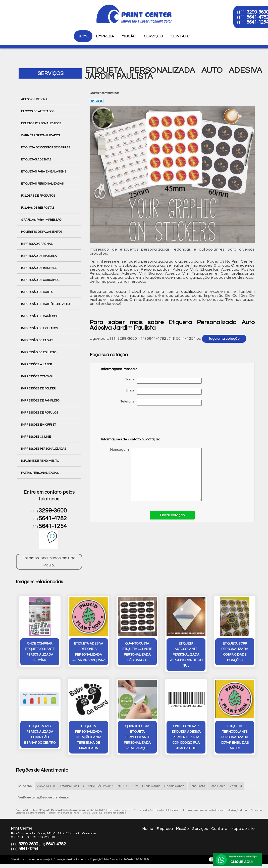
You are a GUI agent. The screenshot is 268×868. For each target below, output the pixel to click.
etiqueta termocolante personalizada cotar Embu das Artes (235, 737)
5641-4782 (53, 518)
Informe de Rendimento (40, 461)
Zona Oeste (218, 786)
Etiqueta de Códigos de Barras (46, 147)
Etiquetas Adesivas (37, 159)
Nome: (163, 381)
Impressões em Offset (39, 425)
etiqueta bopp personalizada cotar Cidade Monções (235, 652)
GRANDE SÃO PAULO (98, 786)
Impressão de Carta (37, 292)
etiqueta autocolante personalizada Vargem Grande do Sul (186, 655)
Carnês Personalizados (41, 135)
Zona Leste (197, 786)
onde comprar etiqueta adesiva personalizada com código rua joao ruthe (186, 737)
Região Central (175, 786)
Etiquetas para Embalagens (44, 171)
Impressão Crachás (37, 244)
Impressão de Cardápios (41, 280)
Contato (180, 36)
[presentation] (133, 424)
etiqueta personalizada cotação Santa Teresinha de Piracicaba (89, 737)
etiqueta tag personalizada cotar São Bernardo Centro (40, 734)
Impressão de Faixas (37, 340)
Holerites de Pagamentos (42, 232)
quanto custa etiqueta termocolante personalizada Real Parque (137, 737)
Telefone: (161, 403)
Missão (129, 36)
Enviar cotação (172, 515)
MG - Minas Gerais (147, 786)
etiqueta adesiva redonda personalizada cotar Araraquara (89, 652)
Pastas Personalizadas (40, 473)
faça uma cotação (224, 339)
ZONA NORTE (46, 786)
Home (83, 36)
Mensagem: (151, 474)
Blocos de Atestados (38, 111)
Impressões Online (36, 437)
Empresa (105, 36)
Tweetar (97, 101)
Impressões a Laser (37, 364)
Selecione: (25, 786)
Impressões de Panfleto (41, 400)
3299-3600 (53, 511)
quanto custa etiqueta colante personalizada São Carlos (137, 652)
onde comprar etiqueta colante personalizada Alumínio (40, 652)
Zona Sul (236, 786)
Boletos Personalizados (41, 123)
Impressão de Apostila (39, 256)
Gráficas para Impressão (42, 220)
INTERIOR (124, 786)
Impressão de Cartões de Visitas (47, 304)
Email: (164, 392)
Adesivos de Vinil (35, 99)
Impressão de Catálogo (40, 316)
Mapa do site (243, 829)
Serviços (153, 36)
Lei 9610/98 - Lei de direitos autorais (105, 813)
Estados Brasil (70, 786)
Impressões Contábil (38, 376)
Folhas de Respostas (38, 208)
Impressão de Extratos (40, 328)
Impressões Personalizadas (44, 449)
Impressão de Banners (39, 268)
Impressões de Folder (39, 388)
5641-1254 (53, 526)
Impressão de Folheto (39, 352)
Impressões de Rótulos (40, 413)
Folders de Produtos (38, 196)
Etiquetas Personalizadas (43, 184)
